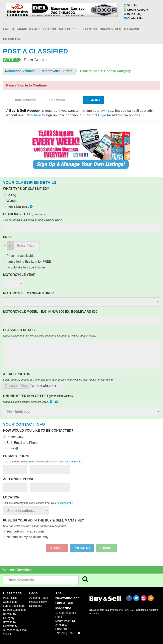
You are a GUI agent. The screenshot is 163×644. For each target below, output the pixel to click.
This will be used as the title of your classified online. (33, 220)
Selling (10, 195)
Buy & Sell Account (25, 111)
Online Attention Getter (38, 396)
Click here (33, 115)
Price (8, 237)
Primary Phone (16, 456)
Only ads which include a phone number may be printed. (35, 526)
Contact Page (96, 115)
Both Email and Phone (21, 443)
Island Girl (13, 39)
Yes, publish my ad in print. (24, 531)
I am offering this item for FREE (27, 262)
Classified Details (20, 330)
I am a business (18, 206)
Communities (110, 29)
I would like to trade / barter (24, 267)
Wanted (10, 201)
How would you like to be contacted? (38, 431)
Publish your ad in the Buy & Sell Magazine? (43, 520)
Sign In (130, 5)
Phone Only (13, 437)
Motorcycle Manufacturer (28, 293)
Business (89, 29)
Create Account (136, 10)
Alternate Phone (19, 479)
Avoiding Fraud (38, 598)
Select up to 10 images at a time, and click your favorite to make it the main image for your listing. (58, 380)
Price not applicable (19, 256)
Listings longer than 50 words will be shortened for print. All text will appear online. (50, 336)
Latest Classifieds (14, 606)
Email (11, 448)
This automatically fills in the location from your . (39, 503)
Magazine (132, 29)
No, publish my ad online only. (26, 537)
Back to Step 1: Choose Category (106, 71)
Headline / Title (24, 214)
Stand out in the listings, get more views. (31, 402)
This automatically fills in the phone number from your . (42, 462)
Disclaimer (36, 606)
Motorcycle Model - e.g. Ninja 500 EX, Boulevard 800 (50, 312)
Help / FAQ (133, 14)
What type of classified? (26, 189)
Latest (9, 29)
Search (50, 29)
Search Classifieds (15, 610)
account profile (73, 462)
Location (11, 497)
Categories (69, 29)
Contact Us (133, 18)
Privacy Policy (38, 602)
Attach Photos (17, 374)
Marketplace (29, 29)
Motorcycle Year (19, 275)
